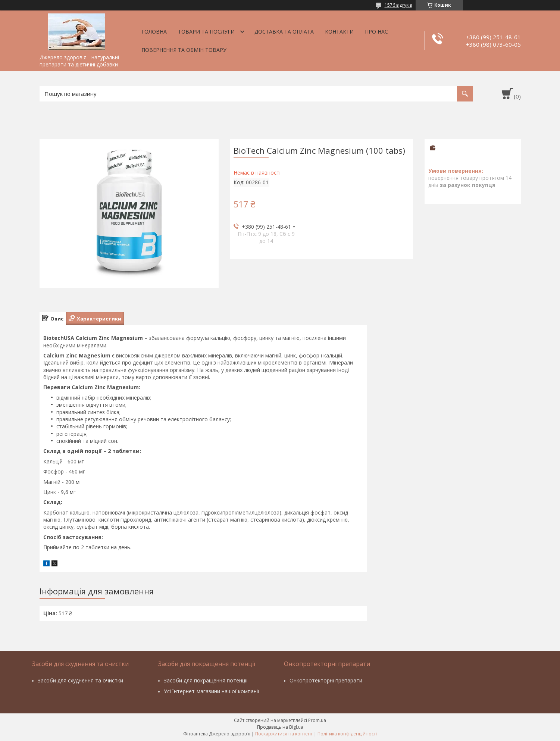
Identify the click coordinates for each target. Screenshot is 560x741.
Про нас (376, 32)
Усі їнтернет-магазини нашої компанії (212, 691)
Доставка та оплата (284, 32)
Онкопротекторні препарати (326, 680)
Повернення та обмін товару (184, 50)
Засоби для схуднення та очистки (80, 680)
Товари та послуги (206, 32)
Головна (154, 32)
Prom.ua (317, 720)
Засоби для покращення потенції (206, 680)
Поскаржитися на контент (284, 734)
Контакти (339, 32)
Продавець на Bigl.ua (280, 727)
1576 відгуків (398, 5)
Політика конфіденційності (347, 734)
